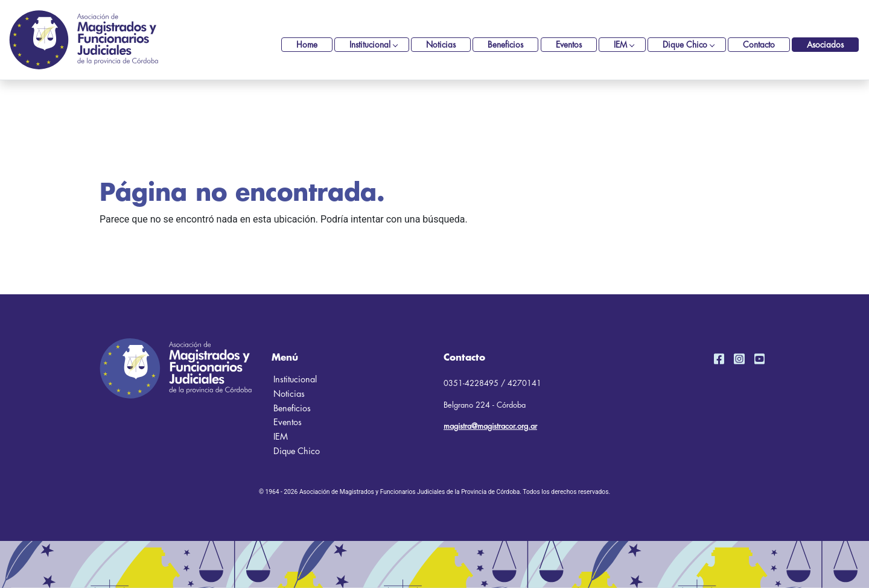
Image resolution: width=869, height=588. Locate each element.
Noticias (441, 45)
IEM (620, 45)
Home (307, 45)
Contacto (759, 45)
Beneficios (505, 45)
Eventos (569, 45)
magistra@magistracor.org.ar (490, 426)
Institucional (370, 45)
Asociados (825, 45)
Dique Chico (685, 45)
